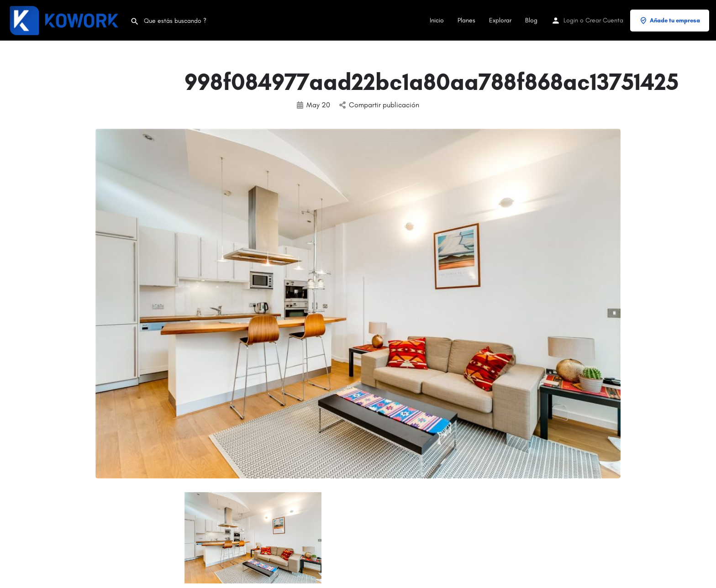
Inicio (437, 20)
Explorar (500, 20)
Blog (531, 20)
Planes (466, 20)
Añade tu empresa (670, 21)
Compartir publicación (379, 105)
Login (571, 20)
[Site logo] (65, 20)
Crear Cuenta (604, 20)
